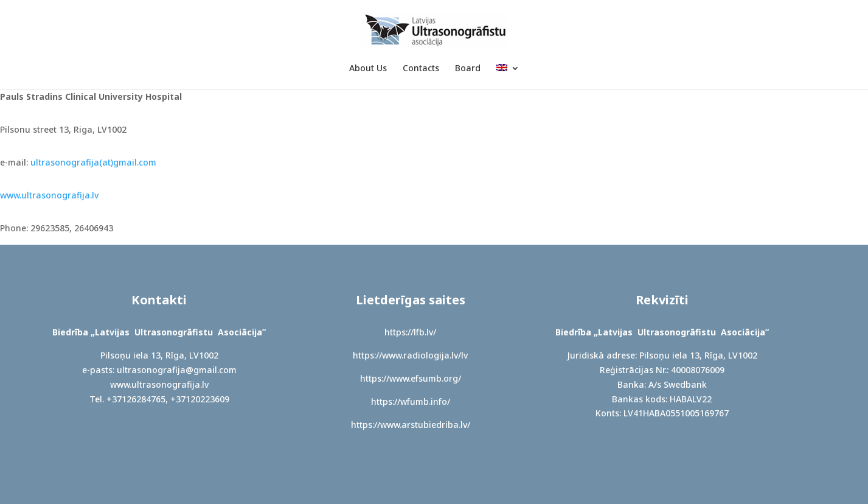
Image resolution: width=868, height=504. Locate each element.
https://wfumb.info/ (411, 401)
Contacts (421, 69)
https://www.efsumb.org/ (411, 378)
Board (468, 69)
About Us (368, 69)
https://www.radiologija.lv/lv (410, 355)
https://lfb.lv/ (410, 332)
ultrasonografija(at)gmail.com (93, 162)
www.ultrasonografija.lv (49, 195)
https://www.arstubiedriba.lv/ (411, 425)
